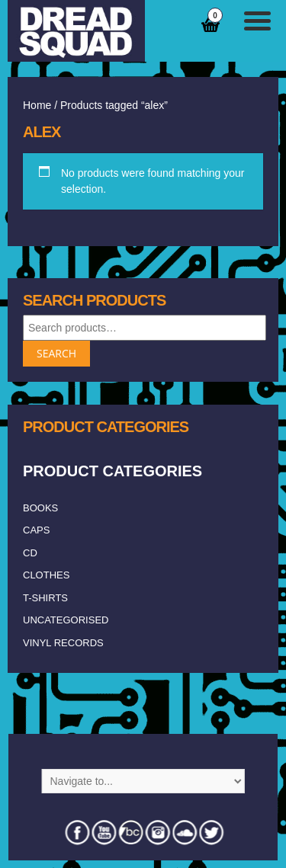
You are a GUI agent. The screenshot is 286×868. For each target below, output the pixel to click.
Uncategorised (66, 620)
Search (56, 353)
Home (37, 105)
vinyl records (63, 643)
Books (40, 508)
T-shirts (45, 598)
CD (30, 553)
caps (36, 530)
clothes (46, 575)
